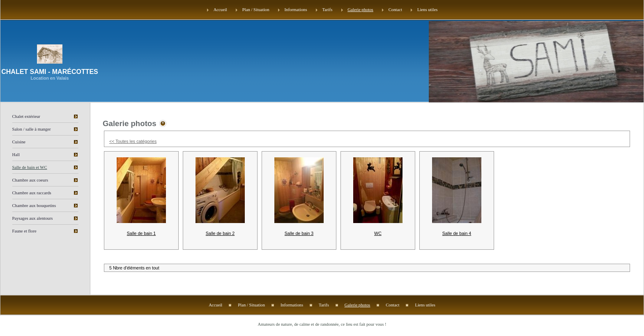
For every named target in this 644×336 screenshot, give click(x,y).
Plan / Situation (256, 10)
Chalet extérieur (26, 116)
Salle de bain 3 (299, 233)
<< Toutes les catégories (133, 141)
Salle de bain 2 (220, 233)
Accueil (220, 10)
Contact (395, 10)
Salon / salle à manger (32, 129)
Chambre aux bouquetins (34, 206)
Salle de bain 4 (457, 233)
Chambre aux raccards (32, 193)
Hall (16, 155)
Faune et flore (24, 231)
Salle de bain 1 (141, 233)
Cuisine (19, 142)
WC (378, 233)
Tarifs (328, 10)
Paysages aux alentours (33, 218)
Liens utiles (427, 10)
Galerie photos (360, 10)
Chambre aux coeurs (30, 180)
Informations (296, 10)
